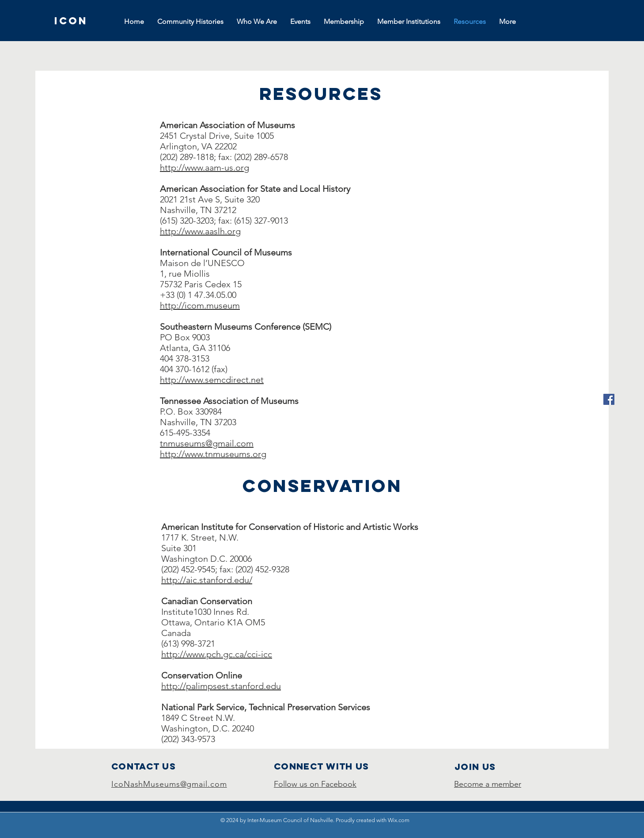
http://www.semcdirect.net (212, 380)
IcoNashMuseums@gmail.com (169, 784)
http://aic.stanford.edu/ (207, 580)
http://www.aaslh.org (200, 231)
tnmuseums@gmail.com (207, 443)
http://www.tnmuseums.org (213, 454)
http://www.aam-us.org (205, 168)
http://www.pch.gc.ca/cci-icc (217, 654)
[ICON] (71, 21)
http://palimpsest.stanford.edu (221, 686)
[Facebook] (609, 399)
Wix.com (399, 820)
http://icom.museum (200, 305)
